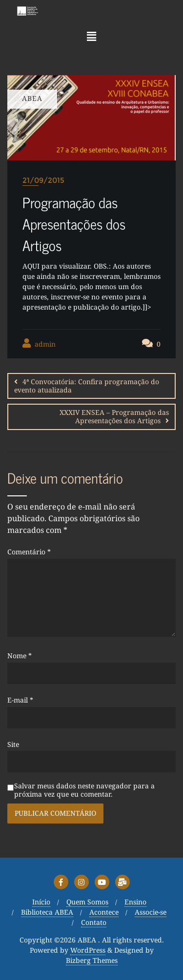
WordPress (88, 951)
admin (39, 343)
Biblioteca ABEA (47, 912)
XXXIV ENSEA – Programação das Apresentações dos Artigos (114, 416)
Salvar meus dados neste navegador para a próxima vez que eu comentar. (84, 790)
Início (41, 902)
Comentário (29, 552)
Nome (20, 656)
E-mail (20, 700)
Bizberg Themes (92, 961)
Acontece (104, 912)
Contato (94, 923)
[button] (91, 36)
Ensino (135, 902)
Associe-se (151, 912)
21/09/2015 (43, 180)
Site (13, 745)
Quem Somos (87, 902)
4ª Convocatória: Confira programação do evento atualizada (87, 386)
